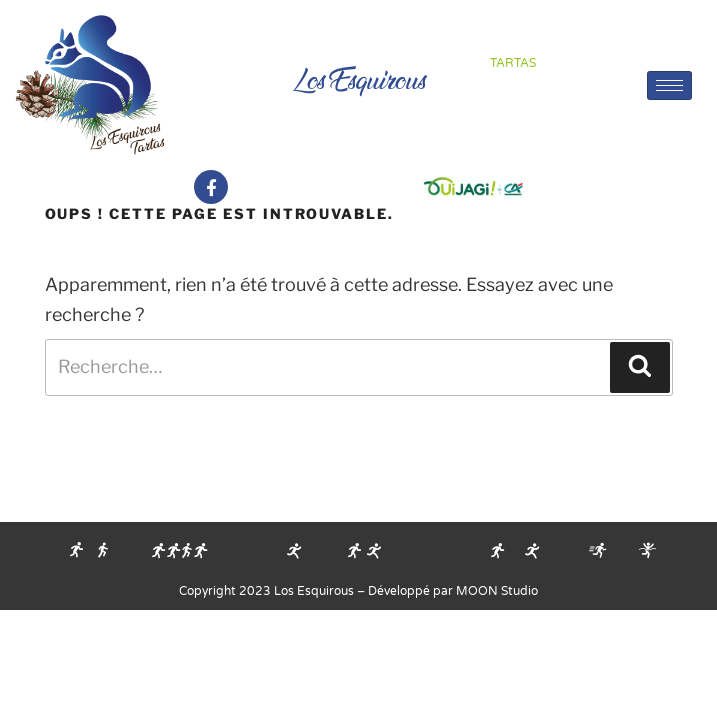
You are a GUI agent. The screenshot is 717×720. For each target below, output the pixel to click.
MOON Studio (497, 591)
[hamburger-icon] (669, 85)
